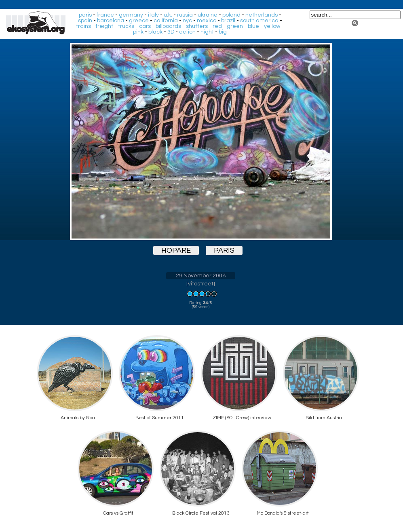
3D (171, 32)
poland (231, 15)
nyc (187, 21)
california (166, 21)
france (105, 15)
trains (83, 26)
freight (104, 26)
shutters (197, 26)
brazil (228, 21)
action (187, 32)
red (217, 26)
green (235, 26)
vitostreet (201, 284)
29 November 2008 (201, 276)
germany (131, 15)
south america (259, 21)
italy (153, 15)
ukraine (208, 15)
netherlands (262, 15)
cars (145, 26)
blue (253, 26)
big (223, 32)
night (207, 32)
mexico (207, 21)
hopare (176, 250)
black (155, 32)
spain (85, 21)
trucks (126, 26)
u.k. (168, 15)
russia (185, 15)
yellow (272, 26)
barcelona (111, 21)
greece (139, 21)
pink (138, 32)
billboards (168, 26)
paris (85, 15)
